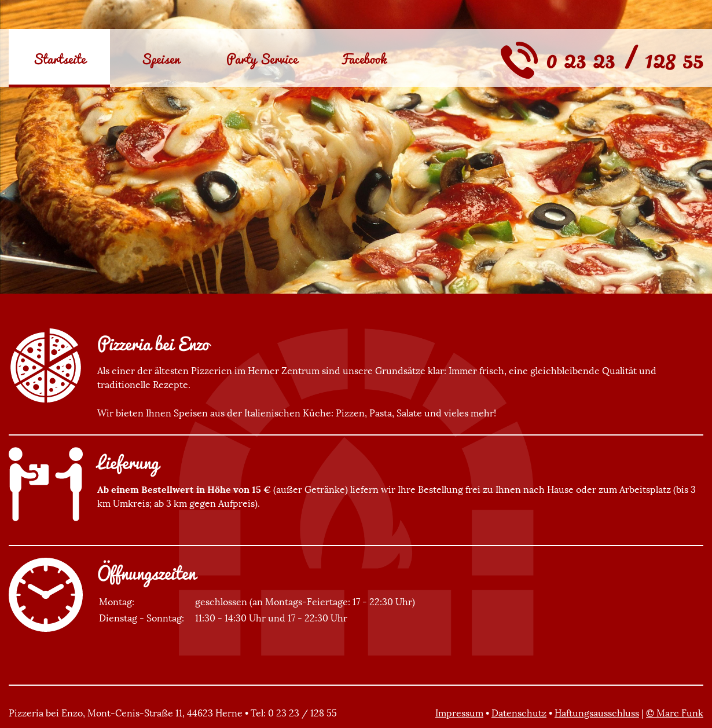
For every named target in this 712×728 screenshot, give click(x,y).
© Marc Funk (675, 713)
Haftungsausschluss (597, 713)
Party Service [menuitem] (262, 58)
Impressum (459, 713)
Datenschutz (519, 713)
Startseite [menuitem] (59, 58)
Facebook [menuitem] (364, 58)
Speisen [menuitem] (161, 58)
